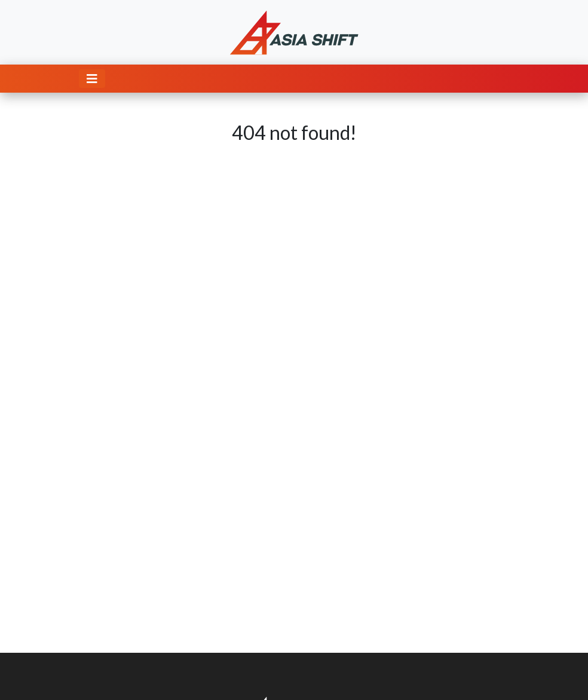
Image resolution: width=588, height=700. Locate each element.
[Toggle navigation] (92, 79)
